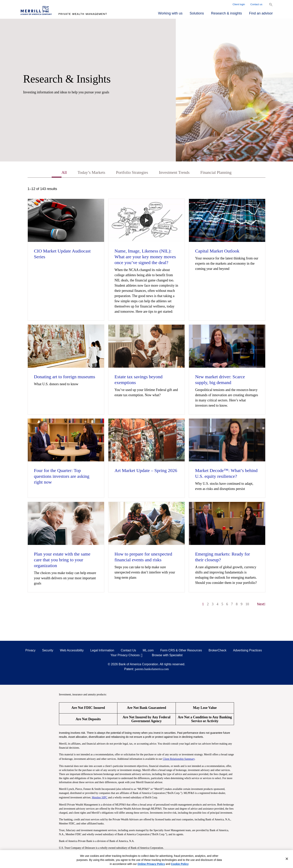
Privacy (30, 651)
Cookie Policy (180, 864)
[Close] (287, 859)
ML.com (148, 651)
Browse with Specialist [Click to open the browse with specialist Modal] (167, 656)
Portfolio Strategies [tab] (130, 173)
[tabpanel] (146, 399)
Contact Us (128, 651)
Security (48, 651)
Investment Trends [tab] (176, 173)
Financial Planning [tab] (222, 173)
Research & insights (226, 13)
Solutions (197, 13)
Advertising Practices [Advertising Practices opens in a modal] (247, 651)
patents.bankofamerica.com (152, 670)
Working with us (170, 13)
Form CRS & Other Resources (181, 651)
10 (247, 605)
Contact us (256, 4)
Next (261, 605)
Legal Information (102, 651)
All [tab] (57, 173)
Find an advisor (261, 13)
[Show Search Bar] (271, 5)
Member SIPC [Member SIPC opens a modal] (100, 798)
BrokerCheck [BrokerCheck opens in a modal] (217, 651)
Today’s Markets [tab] (86, 173)
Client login (239, 4)
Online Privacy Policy (151, 864)
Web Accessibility (72, 651)
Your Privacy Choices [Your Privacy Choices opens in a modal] (125, 656)
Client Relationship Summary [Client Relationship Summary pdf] (179, 759)
